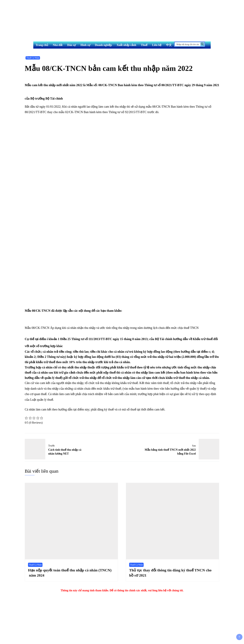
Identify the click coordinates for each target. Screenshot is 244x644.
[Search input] (188, 44)
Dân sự (72, 45)
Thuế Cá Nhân (33, 58)
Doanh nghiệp (103, 45)
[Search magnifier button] (202, 44)
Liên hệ (157, 45)
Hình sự (85, 45)
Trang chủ (42, 45)
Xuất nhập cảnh (126, 45)
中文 (169, 45)
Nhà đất (58, 45)
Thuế (144, 45)
